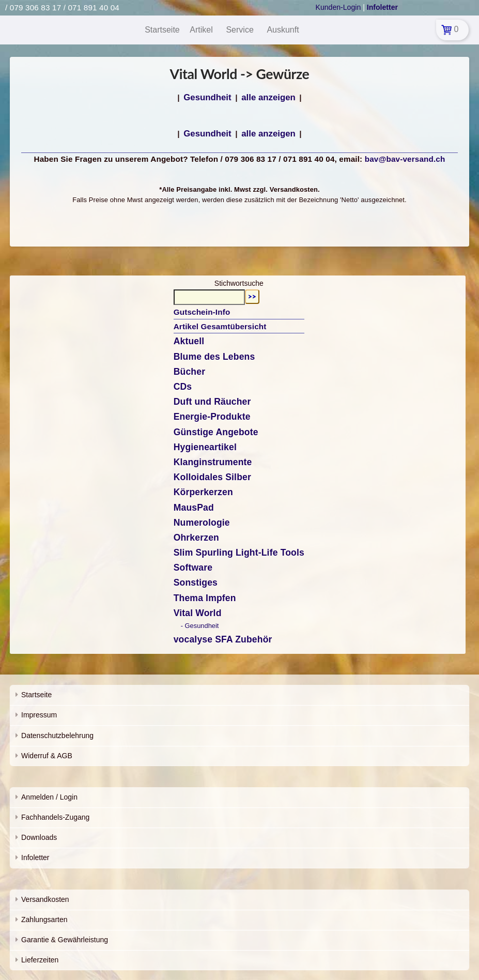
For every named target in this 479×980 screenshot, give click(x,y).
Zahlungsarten (44, 920)
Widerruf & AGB (47, 756)
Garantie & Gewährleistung (65, 940)
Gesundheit (207, 97)
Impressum (39, 715)
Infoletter (35, 857)
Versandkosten (45, 899)
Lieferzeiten (40, 960)
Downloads (39, 837)
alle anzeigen (268, 97)
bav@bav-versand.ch (405, 159)
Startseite (36, 695)
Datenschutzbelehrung (57, 736)
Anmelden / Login (49, 797)
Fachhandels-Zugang (55, 817)
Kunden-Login (338, 7)
